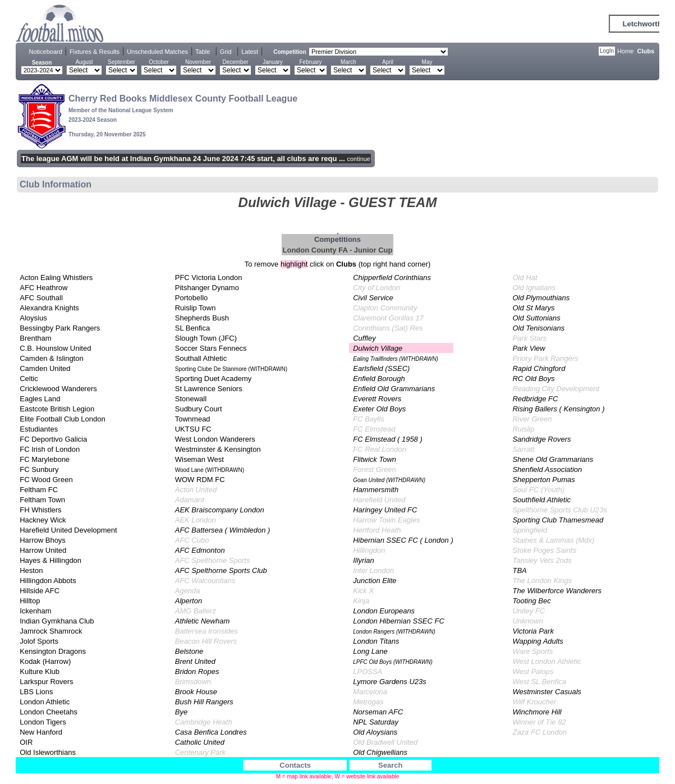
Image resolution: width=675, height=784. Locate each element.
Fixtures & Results (95, 52)
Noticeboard (46, 52)
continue (359, 159)
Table (203, 52)
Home (625, 51)
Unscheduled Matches (157, 52)
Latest (250, 52)
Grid (226, 52)
